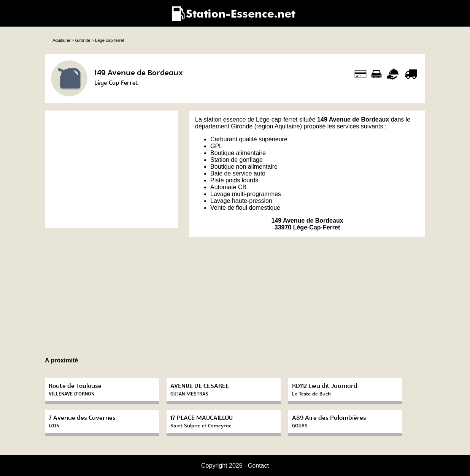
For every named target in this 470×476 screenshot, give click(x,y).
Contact (258, 466)
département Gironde (224, 126)
